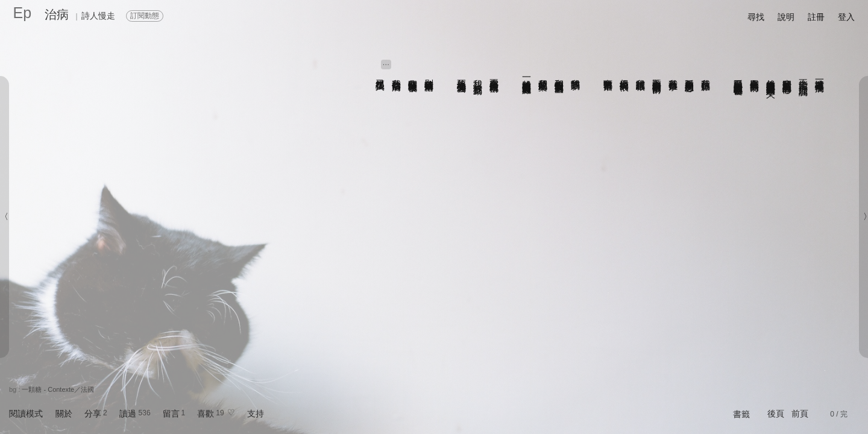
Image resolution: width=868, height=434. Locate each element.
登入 (846, 17)
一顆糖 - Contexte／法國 (58, 389)
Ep (23, 13)
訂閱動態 (145, 16)
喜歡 (206, 414)
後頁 (776, 414)
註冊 (816, 17)
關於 (64, 414)
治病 (57, 14)
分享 (93, 414)
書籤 (741, 414)
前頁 (800, 414)
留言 (171, 414)
